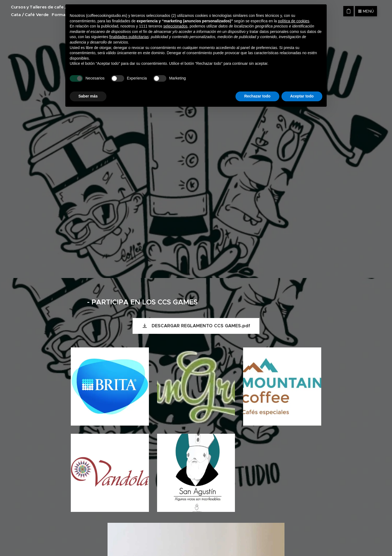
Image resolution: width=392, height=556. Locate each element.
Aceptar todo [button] (302, 96)
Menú (366, 11)
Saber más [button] (88, 96)
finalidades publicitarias (129, 37)
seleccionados (175, 26)
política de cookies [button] (294, 21)
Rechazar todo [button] (257, 96)
